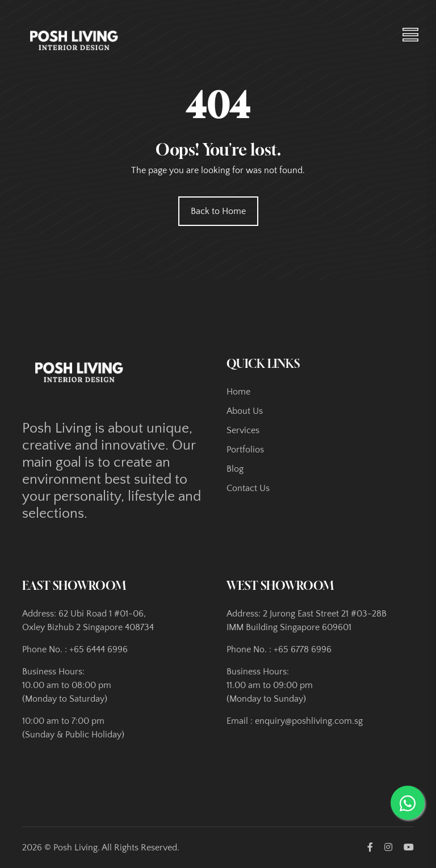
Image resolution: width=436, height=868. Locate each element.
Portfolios (245, 450)
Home (238, 392)
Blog (235, 469)
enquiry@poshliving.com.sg (309, 721)
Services (243, 430)
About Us (245, 411)
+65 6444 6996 (98, 649)
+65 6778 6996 (303, 649)
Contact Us (248, 488)
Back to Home (218, 211)
